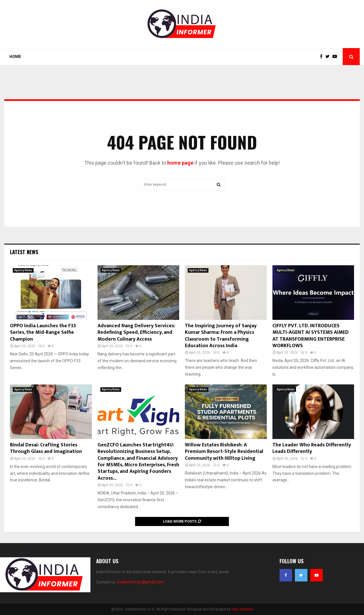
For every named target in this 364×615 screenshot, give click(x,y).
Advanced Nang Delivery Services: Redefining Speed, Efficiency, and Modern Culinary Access (136, 333)
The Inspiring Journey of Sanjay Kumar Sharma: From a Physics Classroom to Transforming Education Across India (221, 336)
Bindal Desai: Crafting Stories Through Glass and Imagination (46, 448)
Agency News (23, 270)
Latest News (24, 252)
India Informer (242, 609)
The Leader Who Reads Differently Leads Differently (312, 448)
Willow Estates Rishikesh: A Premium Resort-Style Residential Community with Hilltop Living (224, 452)
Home (15, 57)
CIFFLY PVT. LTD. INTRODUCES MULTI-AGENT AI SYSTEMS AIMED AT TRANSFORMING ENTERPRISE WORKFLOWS (311, 336)
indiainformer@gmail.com (141, 582)
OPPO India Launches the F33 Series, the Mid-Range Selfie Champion (43, 333)
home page (180, 163)
